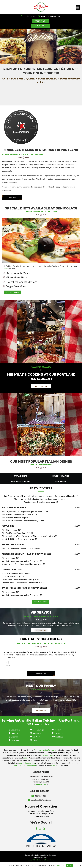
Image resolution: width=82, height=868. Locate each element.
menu (6, 269)
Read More (41, 673)
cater (53, 765)
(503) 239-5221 (30, 16)
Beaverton (15, 730)
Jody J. (8, 666)
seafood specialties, (27, 763)
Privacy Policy (50, 860)
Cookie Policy (60, 865)
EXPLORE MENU (40, 602)
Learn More (12, 197)
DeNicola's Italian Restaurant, (46, 750)
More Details (41, 630)
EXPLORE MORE (13, 292)
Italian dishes (48, 755)
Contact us (17, 765)
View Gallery (41, 386)
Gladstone (15, 740)
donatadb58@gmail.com (50, 16)
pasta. (26, 758)
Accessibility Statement (36, 860)
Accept (69, 865)
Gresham (15, 737)
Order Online (40, 21)
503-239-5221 (30, 765)
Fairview (14, 733)
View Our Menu (41, 26)
